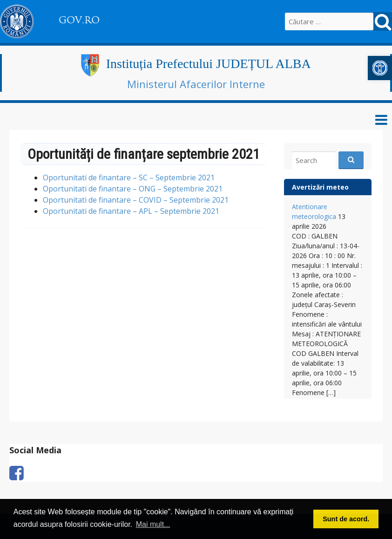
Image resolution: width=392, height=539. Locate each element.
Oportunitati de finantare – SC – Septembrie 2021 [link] (129, 177)
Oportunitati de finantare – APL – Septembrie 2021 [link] (131, 211)
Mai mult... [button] (153, 524)
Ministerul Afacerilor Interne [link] (196, 84)
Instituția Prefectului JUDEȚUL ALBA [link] (209, 64)
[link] (380, 68)
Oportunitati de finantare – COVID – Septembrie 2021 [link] (136, 200)
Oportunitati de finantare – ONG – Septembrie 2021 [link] (133, 189)
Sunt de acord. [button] (346, 519)
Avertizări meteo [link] (320, 187)
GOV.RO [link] (79, 20)
